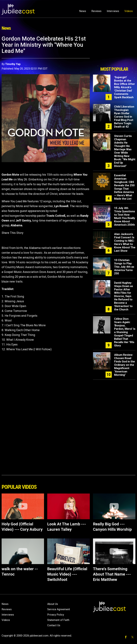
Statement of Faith (58, 620)
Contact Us (54, 625)
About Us (53, 604)
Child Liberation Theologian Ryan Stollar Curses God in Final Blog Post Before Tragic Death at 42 (124, 117)
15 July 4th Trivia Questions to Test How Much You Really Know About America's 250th (125, 216)
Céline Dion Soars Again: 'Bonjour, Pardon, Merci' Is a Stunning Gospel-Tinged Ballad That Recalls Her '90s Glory (125, 332)
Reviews (96, 11)
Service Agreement (59, 609)
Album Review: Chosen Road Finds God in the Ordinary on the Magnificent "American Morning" (124, 365)
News (83, 11)
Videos (129, 11)
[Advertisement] (114, 50)
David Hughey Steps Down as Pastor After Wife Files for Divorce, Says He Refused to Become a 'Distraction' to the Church (124, 296)
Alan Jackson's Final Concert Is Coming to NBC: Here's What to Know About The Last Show (125, 242)
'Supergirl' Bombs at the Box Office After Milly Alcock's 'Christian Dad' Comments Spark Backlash (124, 87)
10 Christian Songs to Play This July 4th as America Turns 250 (124, 267)
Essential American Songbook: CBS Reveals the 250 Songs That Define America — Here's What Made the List (124, 187)
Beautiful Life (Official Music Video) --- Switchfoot (67, 574)
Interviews (113, 11)
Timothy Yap (13, 64)
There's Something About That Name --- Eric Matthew (112, 574)
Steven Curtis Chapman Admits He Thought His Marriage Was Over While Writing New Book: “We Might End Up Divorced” (125, 151)
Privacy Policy (56, 615)
